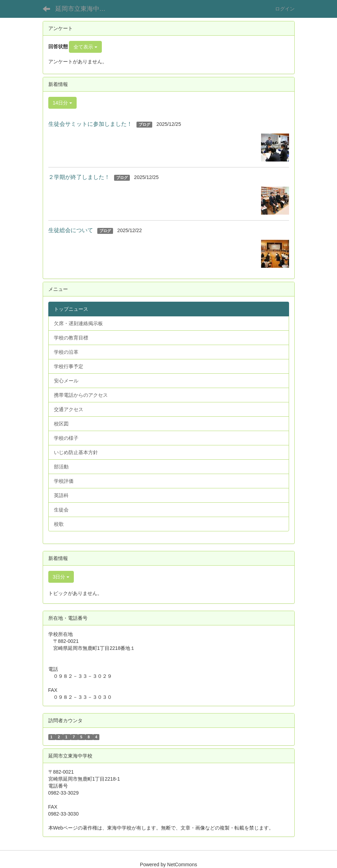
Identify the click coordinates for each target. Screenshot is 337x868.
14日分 (62, 103)
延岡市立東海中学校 (84, 9)
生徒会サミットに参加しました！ (90, 124)
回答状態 (58, 46)
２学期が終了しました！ (79, 177)
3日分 (61, 577)
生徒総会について (71, 230)
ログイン (285, 9)
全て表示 (85, 47)
